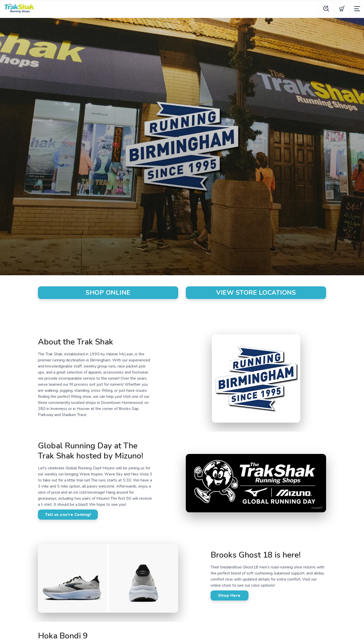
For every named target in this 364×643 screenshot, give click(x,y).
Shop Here (229, 595)
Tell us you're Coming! (68, 515)
